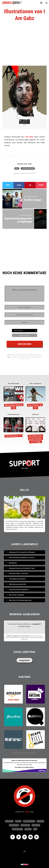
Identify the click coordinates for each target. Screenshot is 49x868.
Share (19, 185)
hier (8, 357)
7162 (27, 812)
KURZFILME (36, 415)
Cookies (28, 829)
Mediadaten (14, 825)
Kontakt (40, 821)
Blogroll (9, 821)
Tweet (8, 185)
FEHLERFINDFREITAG (13, 415)
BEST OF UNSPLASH (36, 384)
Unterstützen (29, 821)
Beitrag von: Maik (25, 164)
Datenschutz (17, 829)
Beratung (36, 825)
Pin (30, 185)
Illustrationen (28, 168)
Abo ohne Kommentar (24, 335)
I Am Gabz (29, 137)
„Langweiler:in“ (37, 624)
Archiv (18, 821)
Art (17, 168)
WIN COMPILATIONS (13, 384)
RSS (35, 829)
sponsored (25, 825)
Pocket (41, 185)
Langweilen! (24, 660)
